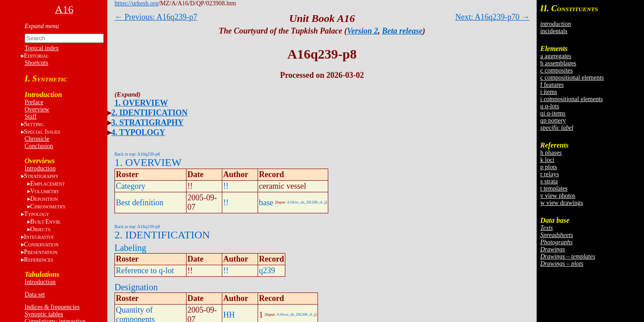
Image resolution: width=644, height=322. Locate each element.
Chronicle (37, 139)
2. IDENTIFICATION (150, 113)
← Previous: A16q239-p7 (156, 17)
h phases (551, 153)
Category (131, 186)
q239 (267, 271)
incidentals (554, 31)
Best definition (140, 203)
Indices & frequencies (52, 307)
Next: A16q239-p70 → (492, 17)
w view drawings (562, 203)
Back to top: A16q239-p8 (137, 154)
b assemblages (558, 63)
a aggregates (556, 56)
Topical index (42, 48)
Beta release (402, 31)
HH (229, 315)
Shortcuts (36, 63)
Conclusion (39, 146)
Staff (31, 117)
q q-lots (550, 106)
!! (226, 186)
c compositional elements (572, 78)
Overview (37, 109)
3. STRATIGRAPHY (148, 123)
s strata (549, 181)
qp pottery (553, 121)
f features (552, 85)
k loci (547, 160)
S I (42, 132)
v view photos (558, 196)
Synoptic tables (44, 314)
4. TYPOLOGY (138, 132)
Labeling (130, 248)
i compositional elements (572, 99)
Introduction (40, 168)
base (266, 203)
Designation (136, 287)
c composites (557, 70)
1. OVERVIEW (141, 103)
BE (46, 222)
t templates (554, 189)
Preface (34, 102)
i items (549, 92)
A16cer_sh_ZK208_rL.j (306, 202)
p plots (549, 167)
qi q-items (553, 113)
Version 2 (363, 31)
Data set (35, 294)
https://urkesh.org (136, 3)
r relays (550, 174)
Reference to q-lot (145, 271)
